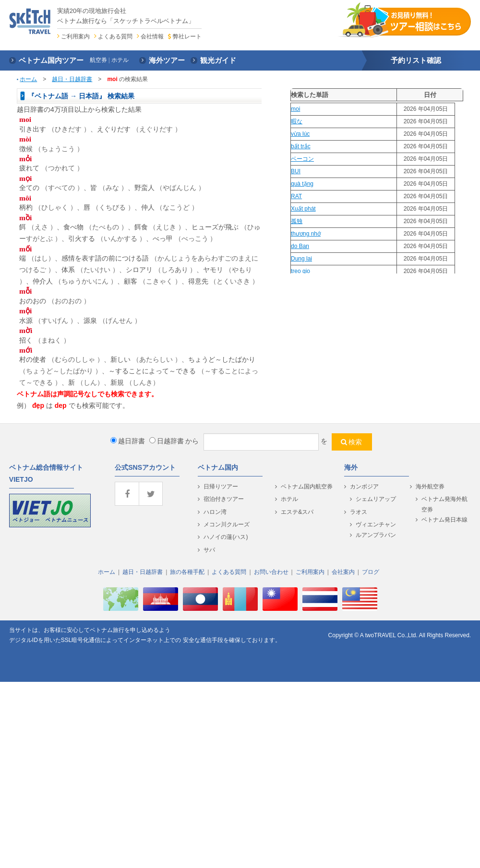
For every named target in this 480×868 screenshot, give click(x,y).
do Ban (300, 246)
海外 (351, 467)
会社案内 (343, 572)
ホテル (289, 499)
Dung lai (301, 259)
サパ (209, 550)
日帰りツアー (221, 487)
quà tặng (302, 184)
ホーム (28, 79)
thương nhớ (306, 234)
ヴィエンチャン (376, 524)
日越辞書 (167, 441)
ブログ (371, 572)
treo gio (300, 271)
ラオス (359, 512)
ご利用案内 (75, 36)
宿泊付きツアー (224, 499)
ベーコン (302, 159)
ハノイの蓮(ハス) (226, 537)
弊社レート (187, 36)
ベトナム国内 (218, 467)
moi (295, 109)
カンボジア (364, 487)
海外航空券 (430, 487)
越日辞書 (128, 441)
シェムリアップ (376, 499)
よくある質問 (115, 36)
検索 (355, 442)
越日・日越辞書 (72, 79)
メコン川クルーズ (227, 524)
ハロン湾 (215, 512)
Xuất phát (303, 209)
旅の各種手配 (187, 572)
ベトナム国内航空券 (307, 487)
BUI (296, 171)
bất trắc (301, 146)
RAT (296, 196)
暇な (297, 121)
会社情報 (152, 36)
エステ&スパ (297, 512)
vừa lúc (300, 134)
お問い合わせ (271, 572)
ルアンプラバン (376, 535)
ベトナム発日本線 (444, 520)
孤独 (297, 221)
